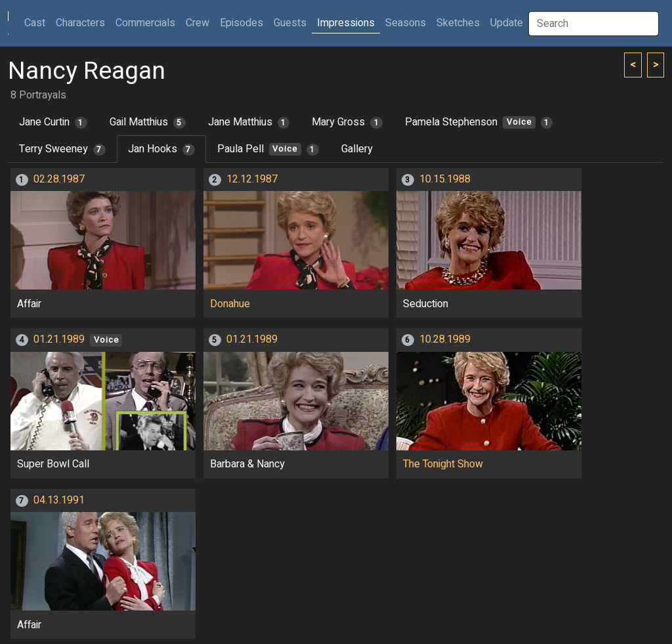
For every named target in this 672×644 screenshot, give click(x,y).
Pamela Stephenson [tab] (479, 122)
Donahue (230, 304)
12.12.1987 (252, 179)
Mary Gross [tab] (347, 122)
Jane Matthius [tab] (249, 122)
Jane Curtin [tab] (53, 122)
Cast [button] (37, 23)
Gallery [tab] (357, 149)
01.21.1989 (59, 339)
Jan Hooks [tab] (161, 149)
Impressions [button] (346, 23)
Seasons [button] (406, 23)
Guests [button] (290, 23)
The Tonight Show (443, 464)
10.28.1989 (445, 339)
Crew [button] (198, 23)
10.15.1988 (445, 179)
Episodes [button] (241, 23)
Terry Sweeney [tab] (62, 149)
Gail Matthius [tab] (148, 122)
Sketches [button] (458, 23)
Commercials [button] (145, 23)
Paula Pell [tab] (268, 149)
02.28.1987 (59, 179)
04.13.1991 (59, 500)
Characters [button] (80, 23)
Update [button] (507, 23)
